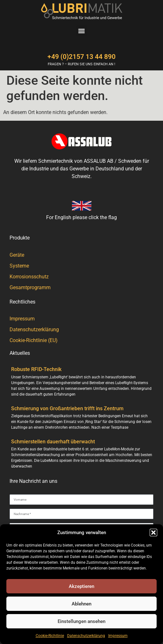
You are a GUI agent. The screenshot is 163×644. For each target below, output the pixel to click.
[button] (153, 533)
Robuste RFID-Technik (36, 369)
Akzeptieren (81, 586)
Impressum (118, 636)
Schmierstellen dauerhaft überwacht (53, 442)
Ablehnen (81, 604)
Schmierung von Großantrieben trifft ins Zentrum (67, 408)
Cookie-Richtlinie (50, 636)
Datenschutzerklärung (86, 636)
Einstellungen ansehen (81, 621)
